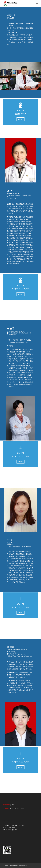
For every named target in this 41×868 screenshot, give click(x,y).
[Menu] (37, 4)
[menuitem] (37, 4)
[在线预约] (20, 119)
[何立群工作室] (17, 4)
